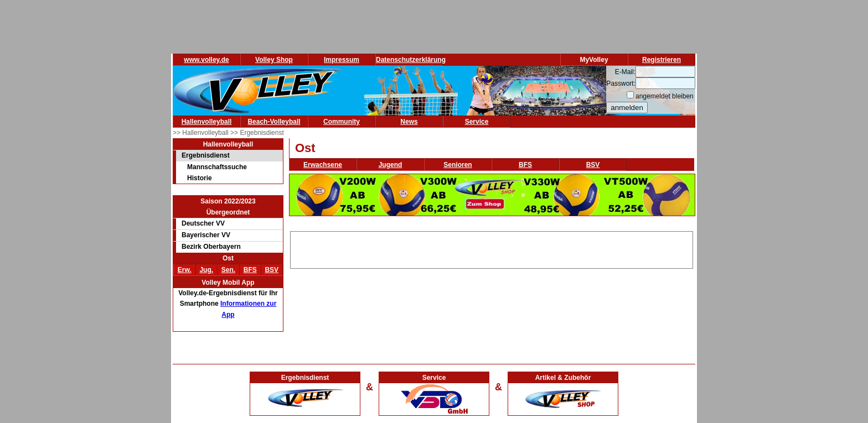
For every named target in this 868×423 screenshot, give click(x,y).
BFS (250, 270)
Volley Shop (274, 60)
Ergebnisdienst (206, 155)
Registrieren (662, 60)
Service (477, 122)
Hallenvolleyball (207, 122)
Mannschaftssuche (217, 167)
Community (342, 122)
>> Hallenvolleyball (201, 133)
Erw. (185, 270)
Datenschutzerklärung (411, 60)
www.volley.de (206, 60)
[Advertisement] (492, 248)
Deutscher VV (203, 223)
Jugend (391, 165)
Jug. (206, 270)
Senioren (458, 165)
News (409, 122)
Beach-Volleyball (274, 122)
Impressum (342, 60)
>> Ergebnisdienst (257, 133)
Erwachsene (323, 165)
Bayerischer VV (206, 235)
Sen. (228, 270)
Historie (200, 178)
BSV (272, 270)
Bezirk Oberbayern (211, 247)
